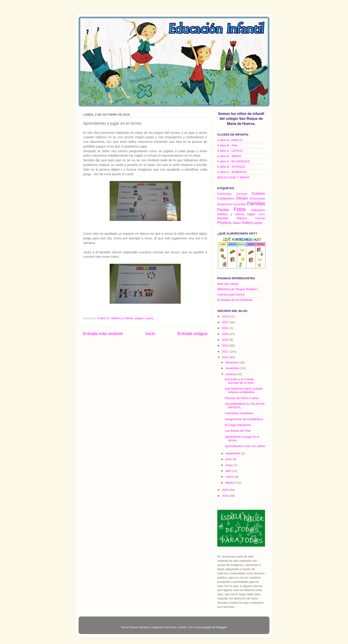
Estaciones (225, 204)
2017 (226, 352)
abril (229, 471)
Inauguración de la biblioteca (244, 419)
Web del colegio (228, 284)
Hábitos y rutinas (122, 318)
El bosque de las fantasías (235, 300)
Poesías (260, 218)
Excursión (240, 204)
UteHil (182, 627)
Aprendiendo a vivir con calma (245, 446)
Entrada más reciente (103, 334)
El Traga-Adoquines (238, 425)
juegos (139, 318)
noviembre (233, 368)
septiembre (233, 453)
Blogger (221, 627)
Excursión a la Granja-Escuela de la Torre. (240, 381)
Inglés (251, 214)
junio (229, 459)
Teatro (237, 223)
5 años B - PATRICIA (231, 167)
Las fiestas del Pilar (238, 431)
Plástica (242, 218)
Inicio (150, 334)
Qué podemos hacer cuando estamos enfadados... (244, 390)
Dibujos (242, 198)
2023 (226, 316)
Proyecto (224, 223)
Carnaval (242, 194)
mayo (230, 465)
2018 (226, 346)
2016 (226, 357)
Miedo (262, 214)
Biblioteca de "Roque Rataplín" (238, 289)
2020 (226, 334)
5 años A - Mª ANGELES (234, 161)
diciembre (232, 362)
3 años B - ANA (227, 145)
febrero (231, 483)
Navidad (223, 218)
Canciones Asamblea (239, 413)
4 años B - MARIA (229, 156)
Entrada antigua (193, 334)
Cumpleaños (226, 198)
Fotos (240, 209)
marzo (230, 477)
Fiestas (223, 210)
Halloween (258, 210)
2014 (226, 496)
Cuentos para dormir (231, 294)
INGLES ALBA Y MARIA (233, 177)
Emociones (258, 198)
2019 (226, 340)
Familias (256, 204)
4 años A (103, 318)
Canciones (224, 194)
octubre (231, 374)
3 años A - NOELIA (230, 140)
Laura (149, 318)
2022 (226, 322)
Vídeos (247, 223)
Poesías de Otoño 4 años (242, 398)
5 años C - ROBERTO (232, 172)
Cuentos (258, 193)
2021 (226, 328)
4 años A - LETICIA (230, 151)
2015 (226, 490)
